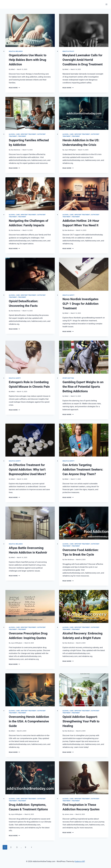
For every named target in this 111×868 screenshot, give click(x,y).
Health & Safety (69, 295)
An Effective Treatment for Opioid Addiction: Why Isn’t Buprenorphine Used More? (27, 470)
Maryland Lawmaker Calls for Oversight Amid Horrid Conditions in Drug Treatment (83, 60)
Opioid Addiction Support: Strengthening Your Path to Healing (81, 721)
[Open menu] (106, 4)
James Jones (69, 814)
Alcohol (12, 134)
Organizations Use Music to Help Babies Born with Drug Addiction (28, 60)
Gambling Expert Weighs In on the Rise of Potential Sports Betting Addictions (83, 387)
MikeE (13, 69)
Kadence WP (80, 861)
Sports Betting (68, 378)
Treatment (22, 136)
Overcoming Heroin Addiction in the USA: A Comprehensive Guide (29, 721)
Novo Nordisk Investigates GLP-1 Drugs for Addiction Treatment (81, 304)
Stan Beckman (16, 150)
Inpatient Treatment (29, 134)
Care (18, 134)
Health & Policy (68, 51)
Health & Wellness (16, 51)
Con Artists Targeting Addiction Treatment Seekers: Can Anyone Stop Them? (83, 470)
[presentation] (30, 30)
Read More (14, 88)
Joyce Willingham (70, 150)
